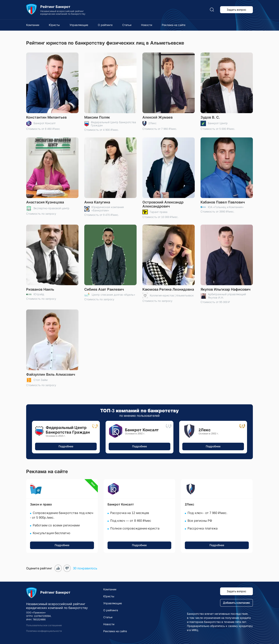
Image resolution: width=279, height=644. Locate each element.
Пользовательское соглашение (44, 625)
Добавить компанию (237, 603)
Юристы (54, 25)
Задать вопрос (237, 10)
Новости (147, 25)
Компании (33, 25)
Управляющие (79, 25)
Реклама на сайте (174, 25)
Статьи (127, 25)
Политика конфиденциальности (44, 631)
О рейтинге (105, 25)
